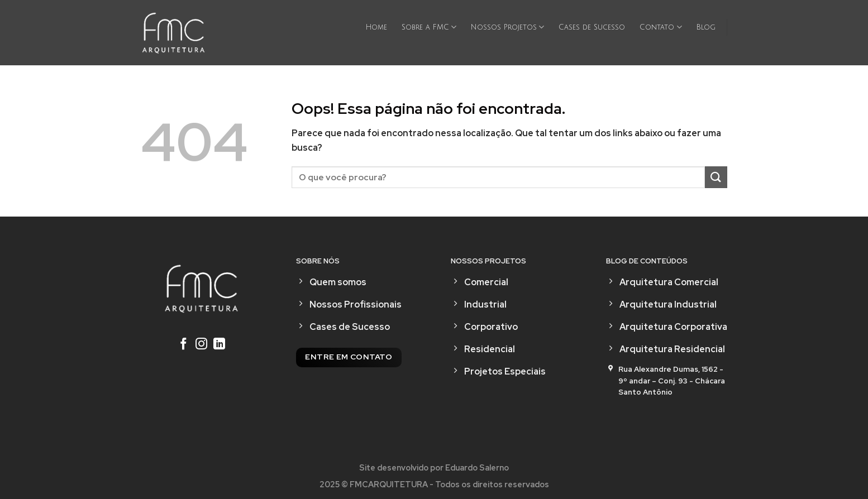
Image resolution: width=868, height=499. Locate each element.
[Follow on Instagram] (201, 345)
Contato (660, 27)
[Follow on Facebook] (183, 345)
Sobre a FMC (429, 27)
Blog (706, 27)
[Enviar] (716, 177)
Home (376, 27)
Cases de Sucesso (592, 27)
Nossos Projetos (507, 27)
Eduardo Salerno (477, 467)
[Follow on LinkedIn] (219, 345)
